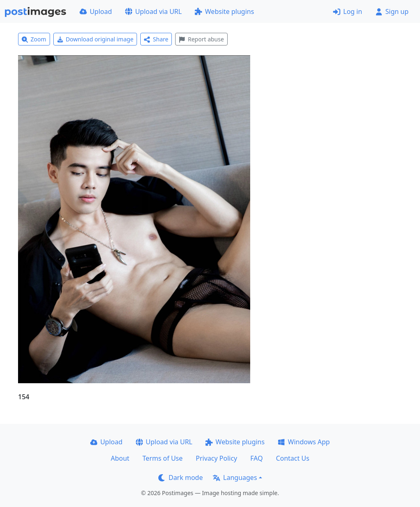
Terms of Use (162, 458)
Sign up (392, 11)
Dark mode (180, 477)
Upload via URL (153, 11)
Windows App (304, 442)
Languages (235, 477)
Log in (348, 11)
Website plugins (224, 11)
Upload (96, 11)
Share (156, 39)
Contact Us (293, 458)
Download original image (95, 39)
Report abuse (201, 39)
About (120, 458)
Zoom (34, 39)
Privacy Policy (216, 458)
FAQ (256, 458)
